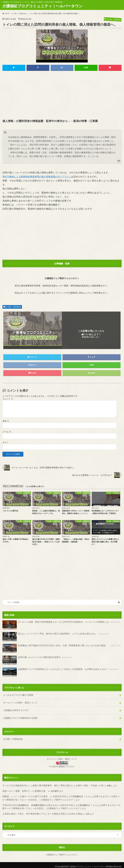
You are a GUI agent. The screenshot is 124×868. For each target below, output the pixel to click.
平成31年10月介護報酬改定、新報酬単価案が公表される (28, 803)
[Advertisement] (62, 95)
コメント (8, 399)
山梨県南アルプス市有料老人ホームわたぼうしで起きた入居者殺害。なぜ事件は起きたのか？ (58, 672)
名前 (6, 421)
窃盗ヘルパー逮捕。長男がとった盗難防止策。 (24, 789)
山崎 (82, 811)
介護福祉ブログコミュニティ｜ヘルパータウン (43, 6)
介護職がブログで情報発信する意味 (19, 717)
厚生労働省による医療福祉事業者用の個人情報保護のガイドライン (37, 177)
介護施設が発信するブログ (15, 709)
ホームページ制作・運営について (62, 757)
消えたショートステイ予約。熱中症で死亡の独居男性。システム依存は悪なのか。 (53, 637)
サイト (5, 443)
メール (7, 432)
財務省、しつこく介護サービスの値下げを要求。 (25, 794)
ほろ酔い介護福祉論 (13, 307)
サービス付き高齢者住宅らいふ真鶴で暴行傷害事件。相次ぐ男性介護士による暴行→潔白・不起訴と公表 (50, 784)
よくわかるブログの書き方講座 (17, 695)
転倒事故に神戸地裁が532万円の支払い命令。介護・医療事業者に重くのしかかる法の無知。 (59, 648)
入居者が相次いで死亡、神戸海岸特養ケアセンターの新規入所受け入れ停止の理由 (40, 811)
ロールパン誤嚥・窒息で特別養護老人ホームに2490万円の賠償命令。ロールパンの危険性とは (58, 625)
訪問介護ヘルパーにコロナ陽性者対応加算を (36, 660)
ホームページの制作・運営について (19, 702)
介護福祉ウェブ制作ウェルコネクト (62, 852)
